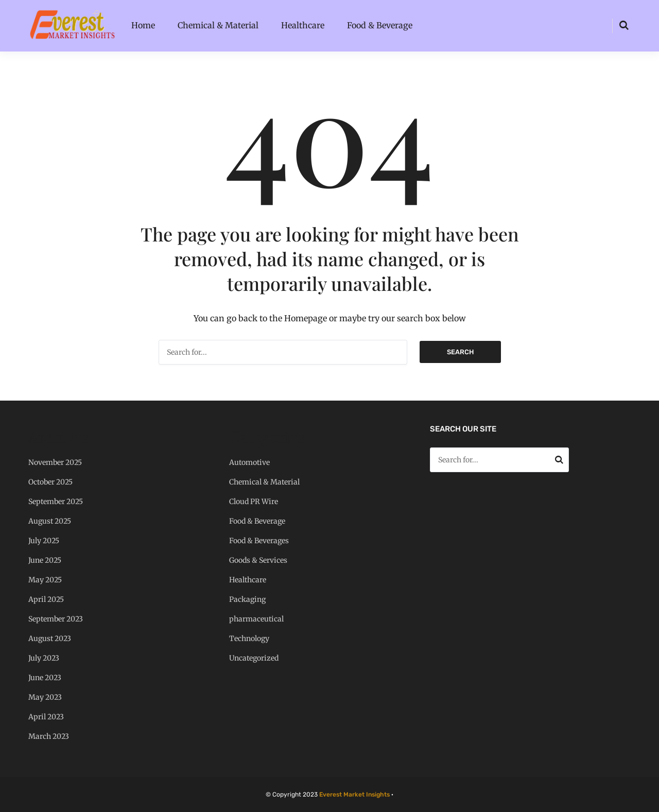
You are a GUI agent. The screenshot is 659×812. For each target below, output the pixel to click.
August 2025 (50, 521)
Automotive (249, 462)
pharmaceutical (256, 619)
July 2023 (44, 658)
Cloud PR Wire (254, 502)
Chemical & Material (218, 25)
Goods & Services (258, 560)
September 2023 (56, 619)
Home (143, 25)
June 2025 (45, 560)
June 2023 (45, 678)
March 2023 (49, 736)
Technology (249, 638)
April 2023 (46, 717)
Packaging (247, 599)
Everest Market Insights (354, 794)
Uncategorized (254, 658)
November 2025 (55, 462)
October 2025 (50, 482)
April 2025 (46, 599)
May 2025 (45, 580)
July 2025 (44, 541)
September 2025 (56, 502)
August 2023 (50, 638)
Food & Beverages (259, 541)
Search (460, 352)
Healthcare (303, 25)
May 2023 (45, 697)
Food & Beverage (380, 25)
